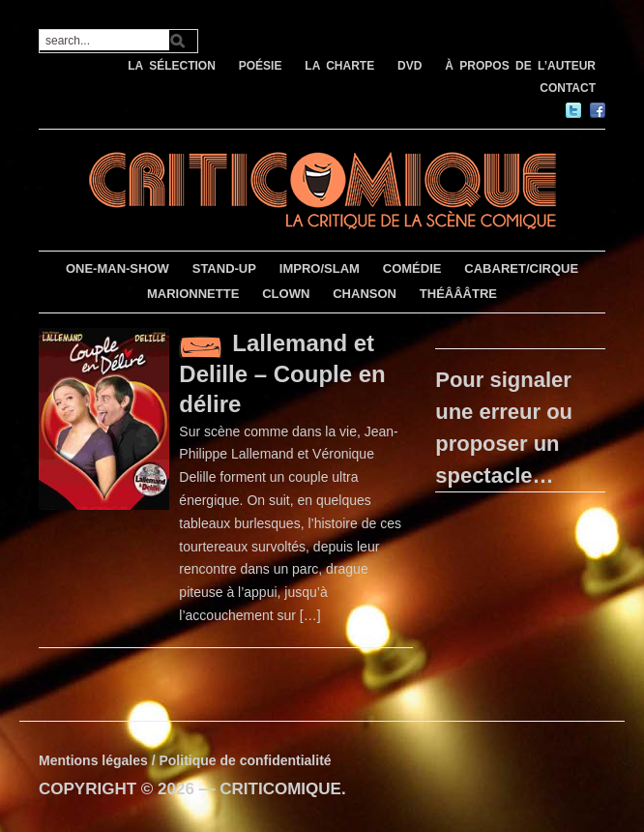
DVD (410, 66)
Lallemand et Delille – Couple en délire (282, 373)
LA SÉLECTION (172, 66)
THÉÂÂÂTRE (458, 294)
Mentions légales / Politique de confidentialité (185, 760)
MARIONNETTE (193, 294)
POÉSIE (261, 66)
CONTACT (568, 88)
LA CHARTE (339, 66)
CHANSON (365, 294)
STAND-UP (224, 268)
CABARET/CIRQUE (521, 268)
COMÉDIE (412, 268)
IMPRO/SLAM (320, 268)
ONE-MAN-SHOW (117, 268)
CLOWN (286, 294)
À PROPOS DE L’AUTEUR (520, 66)
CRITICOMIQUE (280, 789)
